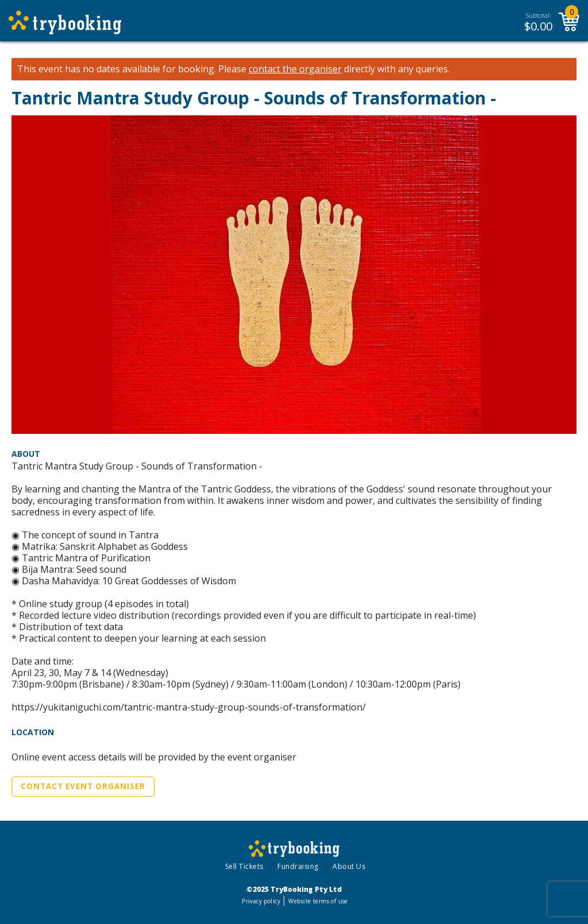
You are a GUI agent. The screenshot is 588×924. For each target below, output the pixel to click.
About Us (349, 866)
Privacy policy (261, 901)
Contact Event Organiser (83, 786)
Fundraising (298, 866)
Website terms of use (318, 901)
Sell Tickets (244, 866)
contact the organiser (295, 69)
